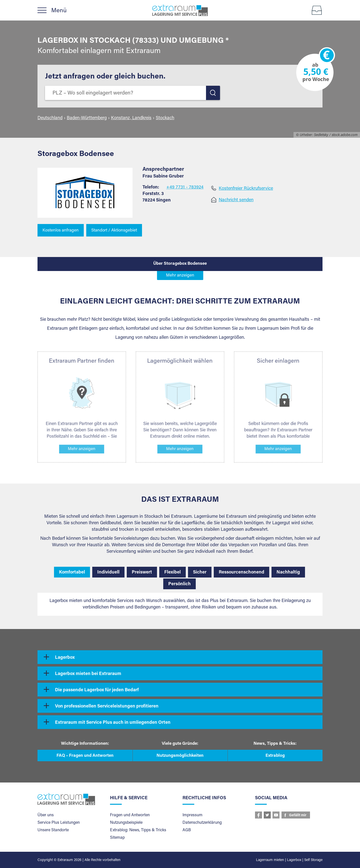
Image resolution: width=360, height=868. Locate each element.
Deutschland (50, 118)
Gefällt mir (298, 815)
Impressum (192, 815)
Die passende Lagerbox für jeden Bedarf (97, 690)
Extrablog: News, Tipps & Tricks (138, 830)
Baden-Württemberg (87, 118)
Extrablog (275, 756)
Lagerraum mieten (270, 860)
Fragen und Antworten (130, 815)
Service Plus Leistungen (59, 823)
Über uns (46, 815)
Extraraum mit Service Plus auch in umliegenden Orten (113, 723)
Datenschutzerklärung (202, 823)
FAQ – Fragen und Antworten (85, 756)
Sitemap (117, 838)
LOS (213, 93)
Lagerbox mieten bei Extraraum (88, 674)
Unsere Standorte (53, 830)
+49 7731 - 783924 (185, 187)
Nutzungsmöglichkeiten (180, 756)
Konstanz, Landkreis (131, 118)
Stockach (165, 118)
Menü (59, 12)
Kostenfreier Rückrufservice (246, 189)
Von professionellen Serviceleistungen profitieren (107, 706)
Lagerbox (65, 658)
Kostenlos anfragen (61, 231)
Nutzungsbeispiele (126, 823)
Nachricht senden (236, 200)
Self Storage (313, 860)
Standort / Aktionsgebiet (114, 231)
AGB (187, 830)
